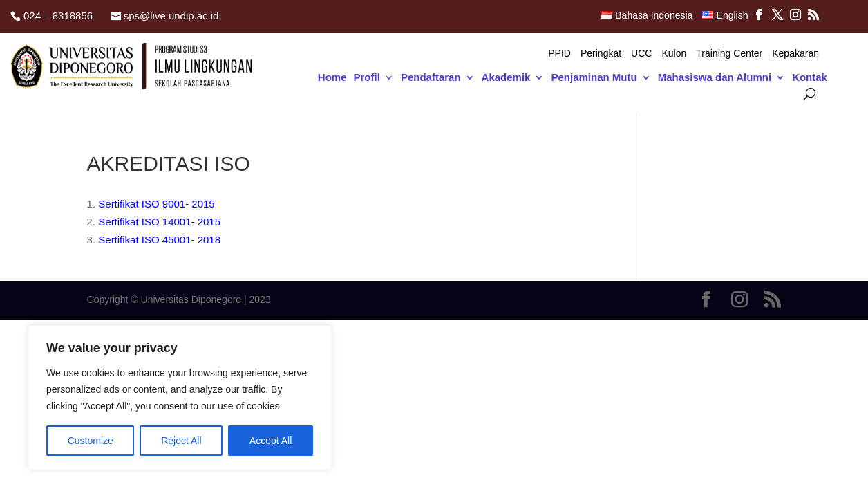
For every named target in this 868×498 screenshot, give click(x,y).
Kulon (674, 54)
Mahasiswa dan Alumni (715, 78)
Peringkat (601, 54)
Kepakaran (795, 54)
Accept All (271, 441)
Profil (367, 78)
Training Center (729, 54)
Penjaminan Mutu (594, 78)
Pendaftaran (431, 78)
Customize (91, 441)
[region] (180, 398)
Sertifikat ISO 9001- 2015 (156, 204)
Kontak (810, 78)
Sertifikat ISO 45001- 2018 (159, 240)
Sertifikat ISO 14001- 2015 (159, 222)
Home (332, 78)
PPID (559, 54)
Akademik (506, 78)
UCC (641, 54)
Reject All (181, 441)
